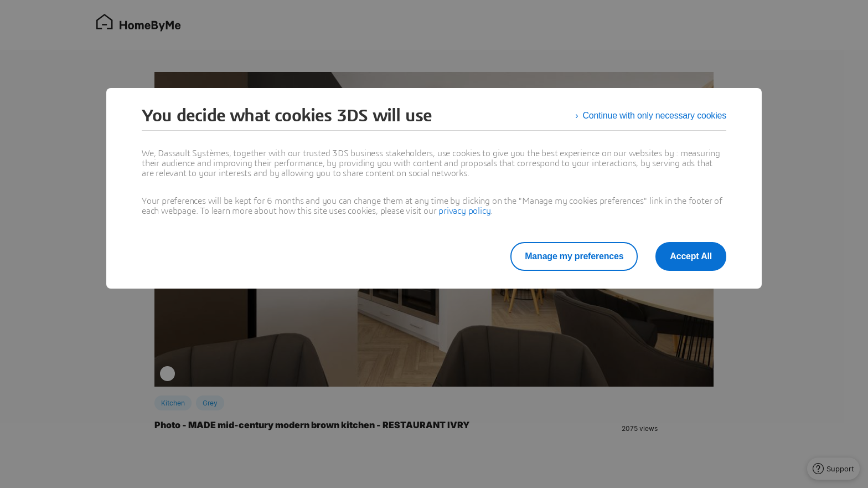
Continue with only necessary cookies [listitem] (654, 115)
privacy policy (464, 211)
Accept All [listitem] (691, 256)
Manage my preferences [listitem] (574, 256)
